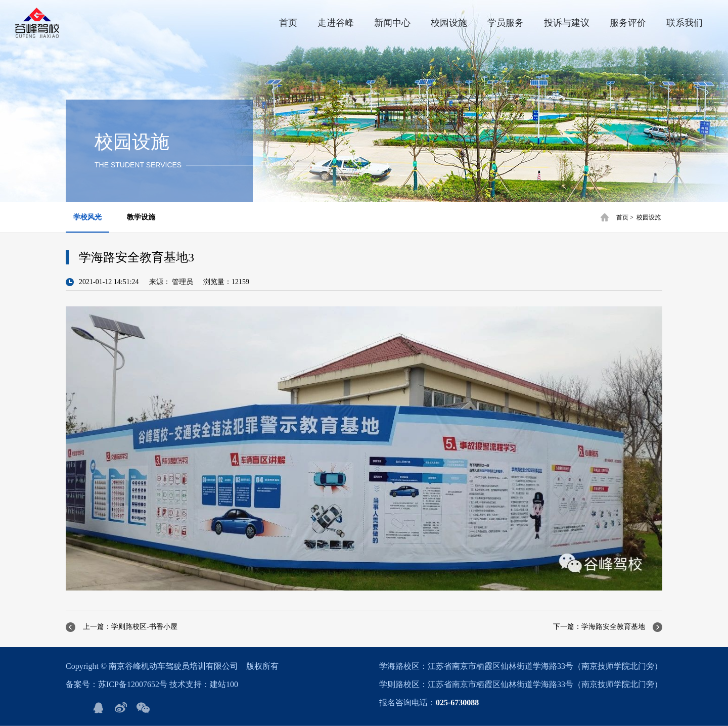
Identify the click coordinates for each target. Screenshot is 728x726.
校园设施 (449, 23)
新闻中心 (392, 23)
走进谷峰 (336, 23)
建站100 (224, 684)
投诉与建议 (567, 23)
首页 (288, 23)
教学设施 (141, 217)
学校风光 (87, 217)
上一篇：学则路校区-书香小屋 (130, 627)
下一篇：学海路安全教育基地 (599, 627)
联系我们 (685, 23)
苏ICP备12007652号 (133, 684)
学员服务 (506, 23)
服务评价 (628, 23)
